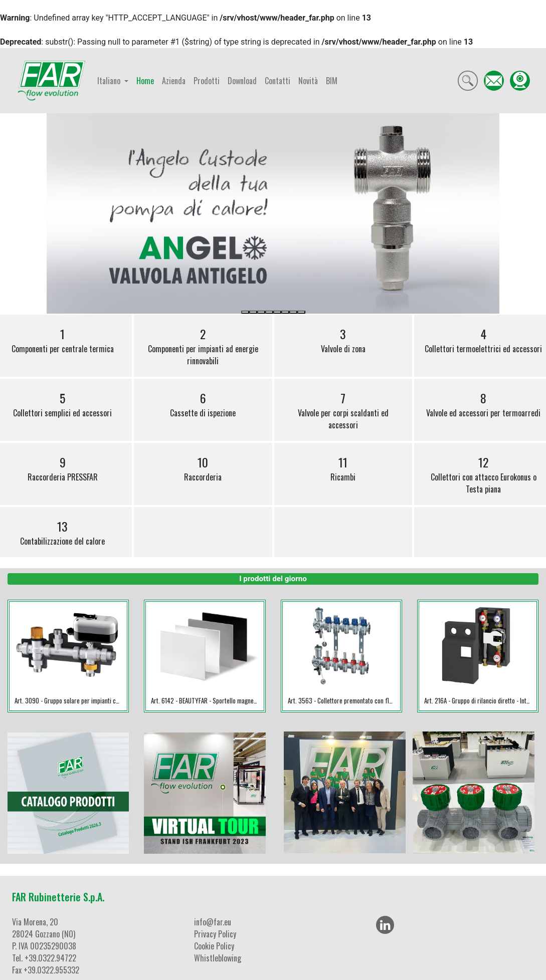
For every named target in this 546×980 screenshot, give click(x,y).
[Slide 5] (277, 312)
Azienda (174, 81)
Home (145, 81)
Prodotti (207, 81)
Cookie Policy (214, 946)
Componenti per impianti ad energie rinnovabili (203, 346)
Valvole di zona (343, 340)
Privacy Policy (215, 934)
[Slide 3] (261, 312)
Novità (308, 81)
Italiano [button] (110, 81)
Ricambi (343, 468)
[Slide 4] (269, 312)
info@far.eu (213, 922)
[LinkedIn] (385, 925)
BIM (332, 81)
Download (242, 81)
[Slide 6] (285, 312)
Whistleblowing (218, 958)
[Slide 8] (301, 312)
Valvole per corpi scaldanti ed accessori (343, 410)
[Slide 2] (253, 312)
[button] (80, 213)
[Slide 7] (293, 312)
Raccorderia (203, 468)
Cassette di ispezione (203, 404)
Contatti (278, 81)
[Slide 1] (245, 312)
